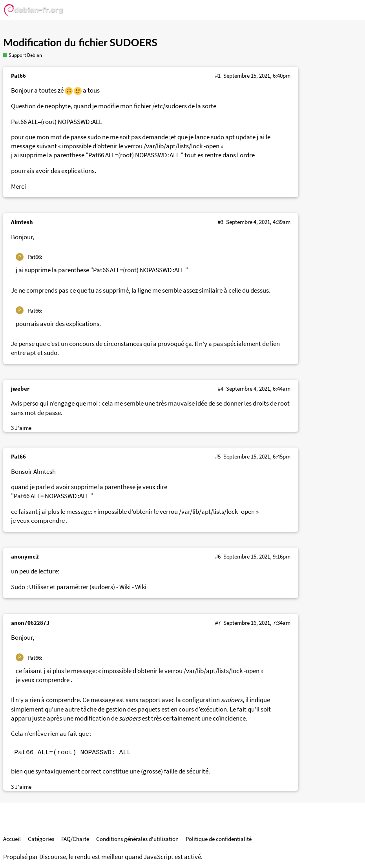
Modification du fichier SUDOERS (80, 42)
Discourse (53, 857)
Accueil (12, 839)
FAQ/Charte (75, 839)
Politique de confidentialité (219, 839)
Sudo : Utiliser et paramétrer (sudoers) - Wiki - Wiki (79, 587)
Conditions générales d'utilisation (137, 839)
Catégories (41, 839)
